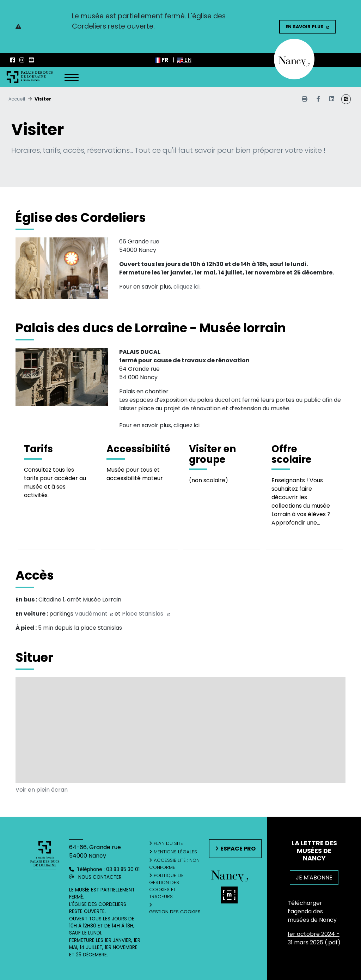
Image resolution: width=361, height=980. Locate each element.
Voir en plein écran (42, 790)
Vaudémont (91, 614)
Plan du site (168, 843)
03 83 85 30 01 (123, 869)
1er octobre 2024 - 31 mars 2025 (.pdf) (314, 938)
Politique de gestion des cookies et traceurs (166, 886)
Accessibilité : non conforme (174, 864)
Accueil (17, 99)
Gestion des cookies (175, 912)
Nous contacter (100, 877)
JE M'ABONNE (314, 878)
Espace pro (238, 849)
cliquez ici (186, 287)
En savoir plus (305, 27)
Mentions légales (175, 852)
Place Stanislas (143, 614)
